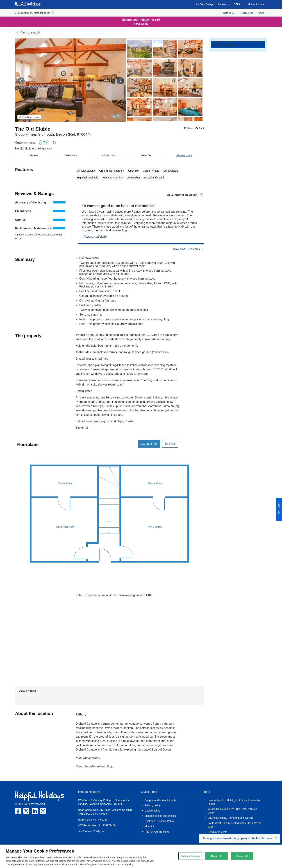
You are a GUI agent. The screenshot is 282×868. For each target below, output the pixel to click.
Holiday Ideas (246, 13)
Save (190, 128)
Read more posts (217, 832)
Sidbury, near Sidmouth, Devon (53, 134)
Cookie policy (152, 811)
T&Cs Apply (141, 24)
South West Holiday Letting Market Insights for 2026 (234, 825)
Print (201, 128)
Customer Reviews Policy (159, 821)
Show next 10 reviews (186, 249)
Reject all (216, 856)
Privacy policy (153, 805)
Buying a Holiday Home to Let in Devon (230, 818)
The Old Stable (33, 129)
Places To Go (228, 13)
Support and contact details (160, 800)
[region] (141, 856)
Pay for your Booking (157, 832)
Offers (261, 13)
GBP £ (239, 4)
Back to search (30, 32)
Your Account (256, 4)
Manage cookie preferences (161, 816)
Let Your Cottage (205, 4)
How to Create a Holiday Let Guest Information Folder (234, 802)
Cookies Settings (190, 856)
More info (150, 826)
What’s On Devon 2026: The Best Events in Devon (232, 811)
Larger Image (29, 117)
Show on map (184, 155)
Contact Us (224, 4)
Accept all (242, 856)
